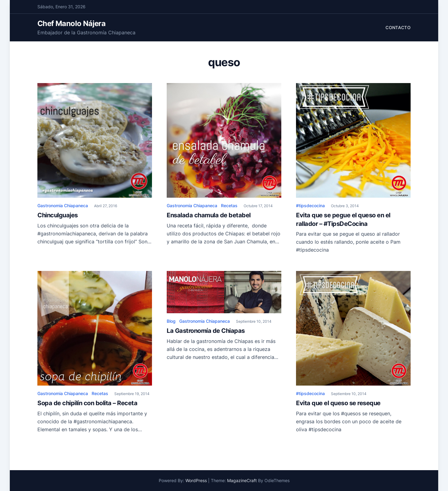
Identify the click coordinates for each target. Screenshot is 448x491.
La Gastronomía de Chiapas (206, 331)
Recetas (229, 206)
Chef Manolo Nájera (71, 23)
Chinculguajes (58, 215)
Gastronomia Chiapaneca (63, 206)
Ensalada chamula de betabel (209, 215)
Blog (171, 321)
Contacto (398, 27)
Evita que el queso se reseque (338, 403)
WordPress (196, 480)
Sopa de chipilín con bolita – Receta (87, 403)
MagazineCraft (242, 480)
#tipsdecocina (310, 206)
